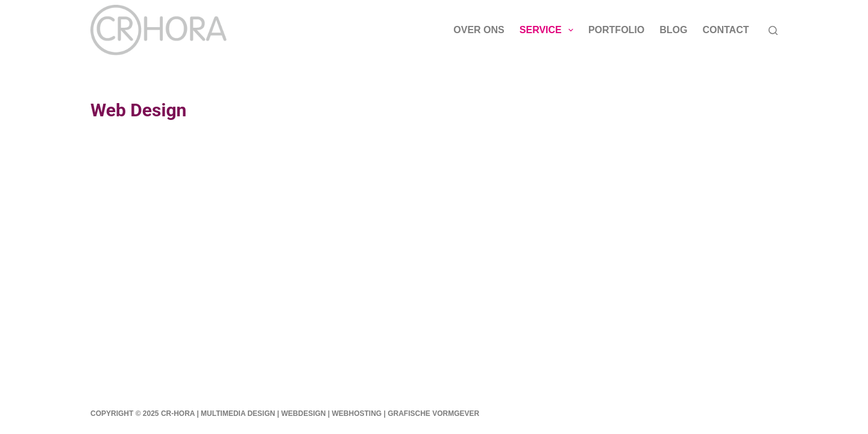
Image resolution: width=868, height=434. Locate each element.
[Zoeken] (773, 30)
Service (549, 30)
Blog (673, 30)
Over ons (479, 30)
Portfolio (616, 30)
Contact (725, 30)
